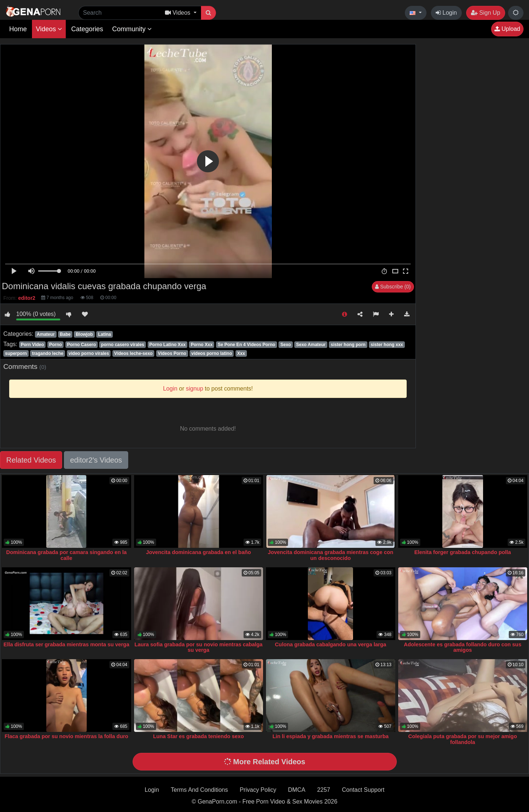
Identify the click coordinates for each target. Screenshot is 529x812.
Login (446, 13)
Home (18, 29)
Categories (87, 29)
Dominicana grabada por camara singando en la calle (66, 555)
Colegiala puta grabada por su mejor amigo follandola (463, 739)
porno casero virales (123, 345)
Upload (507, 29)
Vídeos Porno (172, 353)
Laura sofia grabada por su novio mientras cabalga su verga (199, 647)
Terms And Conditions (199, 790)
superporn (16, 353)
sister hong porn (348, 345)
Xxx (241, 353)
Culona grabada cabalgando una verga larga (330, 644)
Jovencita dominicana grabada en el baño (199, 552)
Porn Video (32, 345)
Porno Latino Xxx (168, 345)
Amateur (46, 334)
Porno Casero (81, 345)
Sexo (286, 345)
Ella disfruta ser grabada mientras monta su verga (66, 644)
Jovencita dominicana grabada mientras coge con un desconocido (330, 555)
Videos (49, 29)
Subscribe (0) (393, 287)
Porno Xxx (201, 345)
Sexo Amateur (311, 345)
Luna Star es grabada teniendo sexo (199, 736)
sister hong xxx (387, 345)
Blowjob (84, 334)
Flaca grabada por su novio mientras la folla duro (66, 736)
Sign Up (485, 13)
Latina (105, 334)
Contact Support (363, 790)
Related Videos (31, 460)
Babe (65, 334)
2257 (324, 790)
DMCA (297, 790)
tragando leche (48, 353)
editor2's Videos (96, 460)
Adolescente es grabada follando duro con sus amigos (463, 647)
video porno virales (89, 353)
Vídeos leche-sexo (134, 353)
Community (132, 29)
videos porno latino (212, 353)
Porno (56, 345)
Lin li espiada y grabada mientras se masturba (331, 736)
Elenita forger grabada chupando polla (463, 552)
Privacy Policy (258, 790)
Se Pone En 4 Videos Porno (247, 345)
